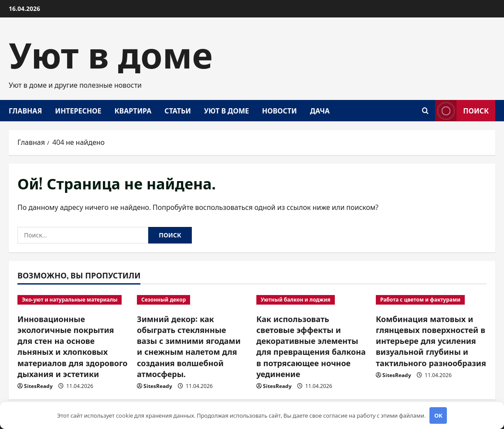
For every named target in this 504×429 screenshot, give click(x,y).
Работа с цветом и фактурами (420, 300)
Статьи (178, 110)
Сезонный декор (163, 300)
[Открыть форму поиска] (425, 111)
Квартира (133, 110)
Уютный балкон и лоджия (296, 300)
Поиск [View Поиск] (462, 111)
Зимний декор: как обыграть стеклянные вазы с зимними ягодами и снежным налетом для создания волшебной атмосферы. (189, 346)
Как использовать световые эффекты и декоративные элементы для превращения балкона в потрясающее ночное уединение (311, 346)
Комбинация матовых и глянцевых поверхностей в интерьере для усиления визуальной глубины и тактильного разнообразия (431, 341)
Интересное (78, 110)
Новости (279, 110)
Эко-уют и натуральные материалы (70, 300)
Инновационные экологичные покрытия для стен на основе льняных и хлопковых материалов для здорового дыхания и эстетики (72, 346)
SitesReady (38, 386)
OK (438, 415)
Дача (320, 110)
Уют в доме (111, 52)
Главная (25, 110)
